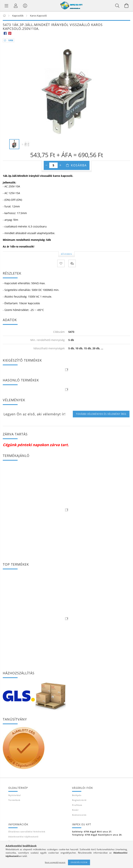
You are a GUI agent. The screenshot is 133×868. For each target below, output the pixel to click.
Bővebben (66, 254)
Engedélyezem (79, 862)
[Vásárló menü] (25, 6)
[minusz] (46, 165)
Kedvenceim (79, 815)
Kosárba (79, 165)
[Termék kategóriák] (6, 6)
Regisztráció (79, 800)
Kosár (75, 810)
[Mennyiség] (53, 165)
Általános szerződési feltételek (27, 832)
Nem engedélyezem (55, 862)
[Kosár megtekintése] (127, 6)
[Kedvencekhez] (61, 263)
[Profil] (16, 6)
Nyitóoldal (15, 795)
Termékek (14, 800)
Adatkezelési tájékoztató (23, 837)
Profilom (77, 805)
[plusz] (60, 165)
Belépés (77, 795)
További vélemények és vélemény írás (101, 414)
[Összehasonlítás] (72, 263)
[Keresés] (117, 6)
